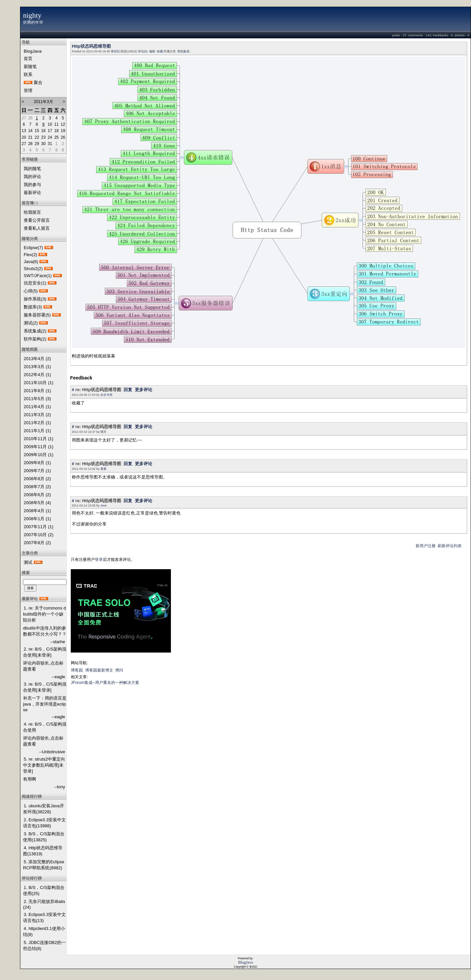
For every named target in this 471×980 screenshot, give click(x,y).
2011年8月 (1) (37, 391)
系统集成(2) (35, 331)
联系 (28, 75)
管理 (28, 91)
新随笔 (30, 67)
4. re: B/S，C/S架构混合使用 (45, 727)
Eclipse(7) (33, 248)
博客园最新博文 (99, 670)
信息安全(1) (35, 283)
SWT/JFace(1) (38, 276)
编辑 (152, 51)
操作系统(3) (35, 299)
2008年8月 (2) (37, 479)
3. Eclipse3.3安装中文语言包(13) (44, 917)
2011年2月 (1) (37, 423)
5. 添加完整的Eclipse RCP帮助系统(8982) (44, 865)
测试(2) (31, 323)
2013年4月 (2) (37, 359)
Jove (104, 506)
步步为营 (106, 395)
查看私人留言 (37, 228)
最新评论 (32, 193)
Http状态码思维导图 (91, 46)
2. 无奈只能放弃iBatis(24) (44, 904)
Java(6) (31, 262)
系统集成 (183, 51)
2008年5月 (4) (37, 503)
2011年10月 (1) (39, 383)
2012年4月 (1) (37, 375)
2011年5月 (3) (37, 399)
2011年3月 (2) (37, 415)
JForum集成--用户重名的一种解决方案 (105, 683)
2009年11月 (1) (39, 447)
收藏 (160, 51)
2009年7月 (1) (37, 471)
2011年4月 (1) (37, 407)
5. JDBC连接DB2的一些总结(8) (44, 945)
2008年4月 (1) (37, 511)
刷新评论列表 (450, 546)
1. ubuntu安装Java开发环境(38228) (44, 809)
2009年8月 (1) (37, 463)
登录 (99, 560)
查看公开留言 (37, 220)
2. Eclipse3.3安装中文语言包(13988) (44, 823)
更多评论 (144, 390)
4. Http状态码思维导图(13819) (43, 851)
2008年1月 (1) (37, 519)
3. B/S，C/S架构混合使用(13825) (44, 837)
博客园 (77, 670)
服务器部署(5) (37, 315)
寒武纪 (115, 51)
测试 (28, 562)
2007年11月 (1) (39, 527)
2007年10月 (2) (39, 535)
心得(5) (31, 291)
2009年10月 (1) (39, 455)
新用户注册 (426, 546)
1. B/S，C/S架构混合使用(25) (44, 890)
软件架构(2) (35, 339)
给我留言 (32, 212)
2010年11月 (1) (39, 439)
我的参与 (32, 185)
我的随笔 (32, 169)
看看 (103, 469)
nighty (32, 15)
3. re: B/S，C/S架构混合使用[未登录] (45, 687)
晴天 (103, 432)
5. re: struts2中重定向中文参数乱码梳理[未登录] (44, 765)
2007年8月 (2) (37, 543)
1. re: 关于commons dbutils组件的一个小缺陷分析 (44, 614)
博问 (119, 670)
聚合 (38, 83)
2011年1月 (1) (37, 431)
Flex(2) (30, 255)
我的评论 (32, 177)
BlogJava (33, 51)
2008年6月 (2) (37, 495)
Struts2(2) (33, 269)
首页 (28, 59)
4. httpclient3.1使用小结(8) (44, 931)
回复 (128, 390)
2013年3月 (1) (37, 367)
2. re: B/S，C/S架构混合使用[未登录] (45, 652)
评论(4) (143, 51)
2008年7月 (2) (37, 487)
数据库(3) (33, 307)
